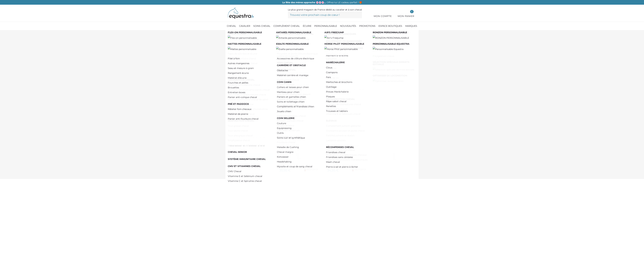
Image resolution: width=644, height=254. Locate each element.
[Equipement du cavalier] (249, 34)
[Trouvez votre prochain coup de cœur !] (325, 15)
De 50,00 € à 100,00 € (248, 66)
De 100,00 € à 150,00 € (248, 71)
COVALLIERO (243, 104)
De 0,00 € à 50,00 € (247, 61)
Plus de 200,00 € (245, 76)
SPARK (239, 94)
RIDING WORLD (245, 89)
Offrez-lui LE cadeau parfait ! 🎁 (322, 2)
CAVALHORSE (243, 99)
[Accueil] (229, 34)
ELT (238, 109)
